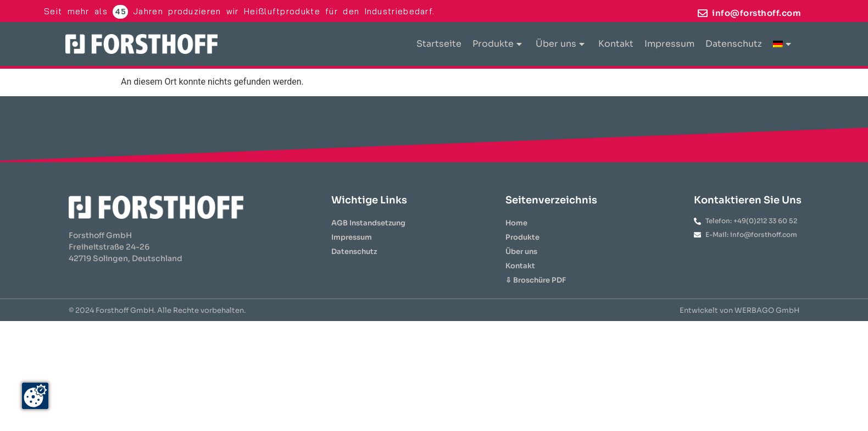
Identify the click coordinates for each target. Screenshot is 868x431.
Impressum (669, 44)
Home (516, 223)
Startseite (439, 44)
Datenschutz (734, 44)
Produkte (497, 44)
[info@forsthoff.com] (703, 13)
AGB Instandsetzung (368, 223)
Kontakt (616, 44)
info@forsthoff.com (756, 13)
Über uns (560, 44)
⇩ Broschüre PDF (536, 280)
